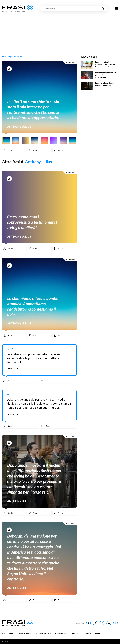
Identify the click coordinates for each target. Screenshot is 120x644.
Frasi (4, 57)
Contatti (87, 633)
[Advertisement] (60, 29)
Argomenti (12, 57)
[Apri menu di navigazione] (117, 9)
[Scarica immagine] (14, 150)
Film (20, 57)
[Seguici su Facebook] (88, 623)
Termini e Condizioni (25, 633)
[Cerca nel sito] (103, 9)
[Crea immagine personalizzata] (39, 150)
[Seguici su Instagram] (95, 623)
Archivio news (8, 633)
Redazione (76, 633)
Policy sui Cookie (62, 633)
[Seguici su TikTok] (115, 623)
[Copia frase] (65, 150)
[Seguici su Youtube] (109, 623)
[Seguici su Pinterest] (102, 623)
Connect (97, 633)
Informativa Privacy (44, 633)
